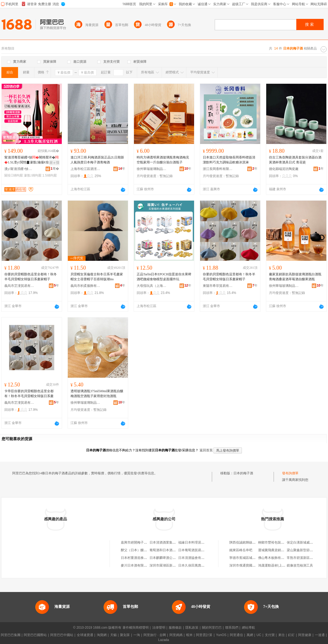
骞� (55, 169)
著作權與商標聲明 (136, 628)
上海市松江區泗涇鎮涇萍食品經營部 (86, 169)
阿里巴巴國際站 (35, 635)
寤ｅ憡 (54, 163)
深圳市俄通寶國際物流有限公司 (252, 565)
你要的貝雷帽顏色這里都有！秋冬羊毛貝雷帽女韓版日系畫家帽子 (229, 277)
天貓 (113, 635)
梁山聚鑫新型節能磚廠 (303, 550)
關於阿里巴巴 (212, 628)
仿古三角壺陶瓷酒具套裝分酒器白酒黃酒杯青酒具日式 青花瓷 (295, 160)
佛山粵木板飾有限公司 (274, 558)
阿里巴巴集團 (11, 635)
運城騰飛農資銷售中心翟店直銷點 (283, 550)
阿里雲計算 (204, 635)
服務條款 (175, 628)
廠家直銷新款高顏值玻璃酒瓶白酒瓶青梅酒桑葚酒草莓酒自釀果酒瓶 (295, 277)
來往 (282, 635)
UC (259, 635)
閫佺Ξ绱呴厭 (14, 175)
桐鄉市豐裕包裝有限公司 (276, 542)
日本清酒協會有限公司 (195, 558)
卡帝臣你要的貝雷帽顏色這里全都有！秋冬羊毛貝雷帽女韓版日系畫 (29, 394)
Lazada (164, 640)
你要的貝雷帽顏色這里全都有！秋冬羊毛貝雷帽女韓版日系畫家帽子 (31, 277)
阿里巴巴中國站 (62, 635)
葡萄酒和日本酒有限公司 (168, 550)
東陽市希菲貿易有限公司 (218, 286)
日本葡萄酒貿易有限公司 (196, 550)
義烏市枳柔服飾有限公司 (86, 286)
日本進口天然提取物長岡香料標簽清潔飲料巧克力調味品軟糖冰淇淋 (229, 160)
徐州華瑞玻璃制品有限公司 (152, 169)
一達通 (320, 635)
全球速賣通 (85, 635)
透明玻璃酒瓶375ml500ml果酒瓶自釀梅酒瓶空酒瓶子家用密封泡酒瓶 (97, 394)
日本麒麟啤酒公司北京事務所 (171, 558)
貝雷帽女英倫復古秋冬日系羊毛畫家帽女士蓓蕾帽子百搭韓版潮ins (97, 277)
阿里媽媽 (176, 635)
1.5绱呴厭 (50, 175)
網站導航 (248, 628)
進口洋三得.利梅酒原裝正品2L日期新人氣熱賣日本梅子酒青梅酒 (97, 160)
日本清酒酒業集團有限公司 (169, 542)
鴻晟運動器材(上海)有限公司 (279, 565)
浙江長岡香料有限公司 (218, 169)
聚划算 (125, 635)
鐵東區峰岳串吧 (241, 550)
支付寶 (270, 635)
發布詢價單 (290, 473)
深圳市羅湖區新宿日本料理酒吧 (172, 565)
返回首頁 (206, 450)
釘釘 (291, 635)
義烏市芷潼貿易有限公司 (19, 286)
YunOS (221, 635)
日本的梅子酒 (243, 473)
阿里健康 (305, 635)
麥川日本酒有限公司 (136, 565)
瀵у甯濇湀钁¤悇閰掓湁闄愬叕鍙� (19, 169)
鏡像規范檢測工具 (300, 565)
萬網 (250, 635)
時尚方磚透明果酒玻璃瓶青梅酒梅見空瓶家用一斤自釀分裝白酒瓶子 (163, 160)
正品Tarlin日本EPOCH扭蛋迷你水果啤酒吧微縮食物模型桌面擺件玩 (164, 277)
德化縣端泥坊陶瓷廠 (284, 169)
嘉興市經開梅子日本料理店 (140, 542)
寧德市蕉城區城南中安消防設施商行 (256, 558)
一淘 (137, 635)
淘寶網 (102, 635)
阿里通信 (236, 635)
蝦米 (189, 635)
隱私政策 (192, 628)
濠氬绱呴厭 (33, 175)
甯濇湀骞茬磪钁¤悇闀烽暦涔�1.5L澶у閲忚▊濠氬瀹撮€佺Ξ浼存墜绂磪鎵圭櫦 (31, 160)
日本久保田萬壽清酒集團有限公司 (203, 565)
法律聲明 (159, 628)
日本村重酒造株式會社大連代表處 (145, 558)
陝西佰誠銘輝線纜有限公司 (249, 542)
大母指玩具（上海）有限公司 (152, 286)
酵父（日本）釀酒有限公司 (140, 550)
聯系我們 (232, 628)
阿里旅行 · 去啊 (155, 635)
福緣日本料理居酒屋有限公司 (200, 542)
